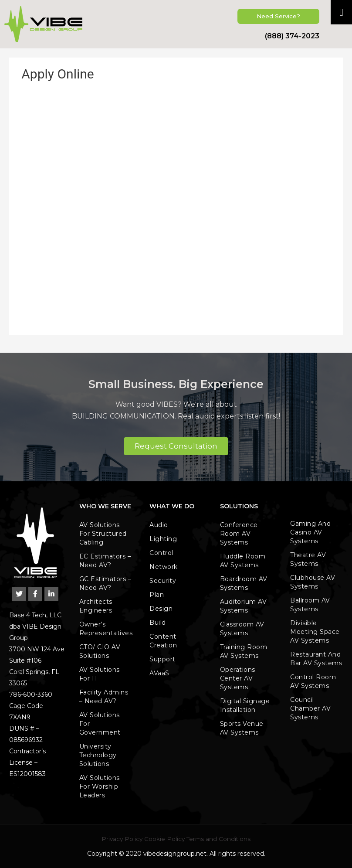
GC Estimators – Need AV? (105, 583)
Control (161, 553)
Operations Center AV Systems (238, 678)
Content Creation (163, 641)
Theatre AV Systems (308, 559)
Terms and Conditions (218, 839)
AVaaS (159, 673)
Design (161, 609)
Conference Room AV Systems (239, 534)
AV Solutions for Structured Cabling (103, 534)
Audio (159, 525)
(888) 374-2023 (292, 36)
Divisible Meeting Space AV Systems (315, 632)
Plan (157, 595)
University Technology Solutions (98, 755)
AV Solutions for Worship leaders (100, 786)
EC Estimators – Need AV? (105, 561)
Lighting (163, 539)
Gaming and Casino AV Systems (310, 532)
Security (163, 581)
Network (164, 567)
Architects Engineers (96, 606)
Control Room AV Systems (313, 681)
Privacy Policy (122, 839)
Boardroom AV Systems (244, 583)
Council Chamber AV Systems (310, 708)
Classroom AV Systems (242, 629)
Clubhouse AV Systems (313, 582)
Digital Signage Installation (245, 705)
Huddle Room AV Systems (243, 561)
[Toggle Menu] (341, 12)
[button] (278, 16)
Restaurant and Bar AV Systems (316, 659)
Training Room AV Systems (244, 651)
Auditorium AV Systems (244, 606)
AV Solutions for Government (100, 724)
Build (158, 623)
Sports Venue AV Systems (242, 728)
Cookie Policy (164, 839)
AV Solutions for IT (100, 674)
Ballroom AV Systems (310, 605)
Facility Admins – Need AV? (104, 697)
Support (162, 659)
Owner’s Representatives (106, 629)
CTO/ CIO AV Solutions (100, 651)
